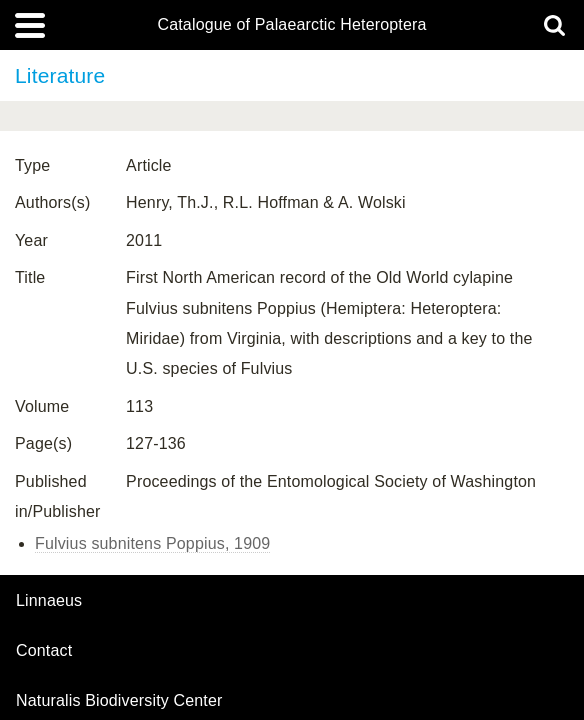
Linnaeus (49, 601)
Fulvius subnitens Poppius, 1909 (152, 543)
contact (44, 650)
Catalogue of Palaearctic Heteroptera (291, 25)
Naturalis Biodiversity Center (119, 701)
